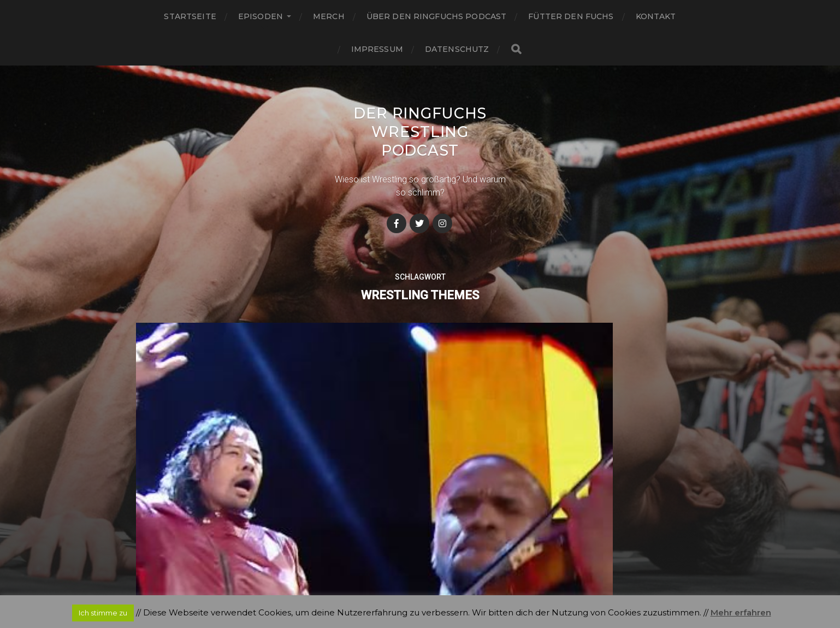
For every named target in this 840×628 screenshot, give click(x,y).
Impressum (377, 49)
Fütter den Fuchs (571, 16)
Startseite (190, 16)
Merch (329, 16)
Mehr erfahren (741, 612)
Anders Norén (442, 581)
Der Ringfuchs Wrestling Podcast (420, 132)
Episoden (261, 16)
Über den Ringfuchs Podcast (437, 16)
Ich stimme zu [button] (103, 613)
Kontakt (656, 16)
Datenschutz (457, 49)
